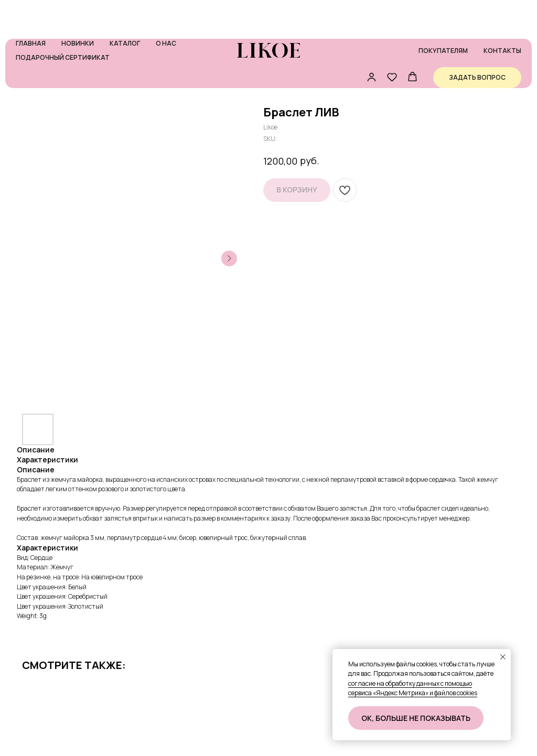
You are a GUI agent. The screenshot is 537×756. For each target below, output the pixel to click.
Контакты (502, 17)
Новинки (78, 10)
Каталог (125, 10)
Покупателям (443, 17)
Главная (31, 10)
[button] (372, 43)
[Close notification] (503, 657)
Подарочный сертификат (63, 24)
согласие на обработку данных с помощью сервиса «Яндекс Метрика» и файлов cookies (413, 688)
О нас (166, 10)
